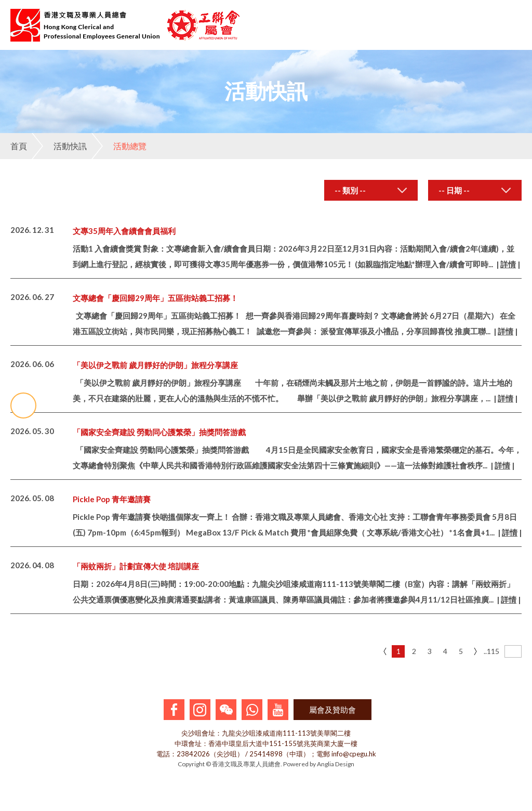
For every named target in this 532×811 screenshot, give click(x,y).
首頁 (19, 146)
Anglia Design (336, 764)
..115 (490, 651)
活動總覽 (119, 146)
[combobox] (371, 190)
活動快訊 (59, 146)
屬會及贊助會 (332, 710)
